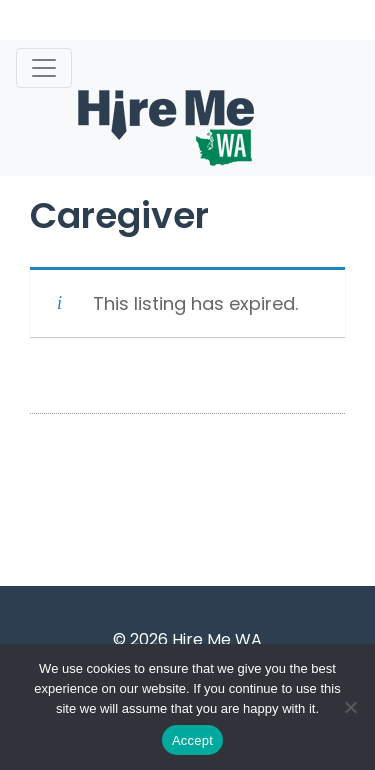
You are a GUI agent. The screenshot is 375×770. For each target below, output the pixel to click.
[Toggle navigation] (44, 68)
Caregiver (119, 215)
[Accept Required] (350, 707)
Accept (192, 740)
